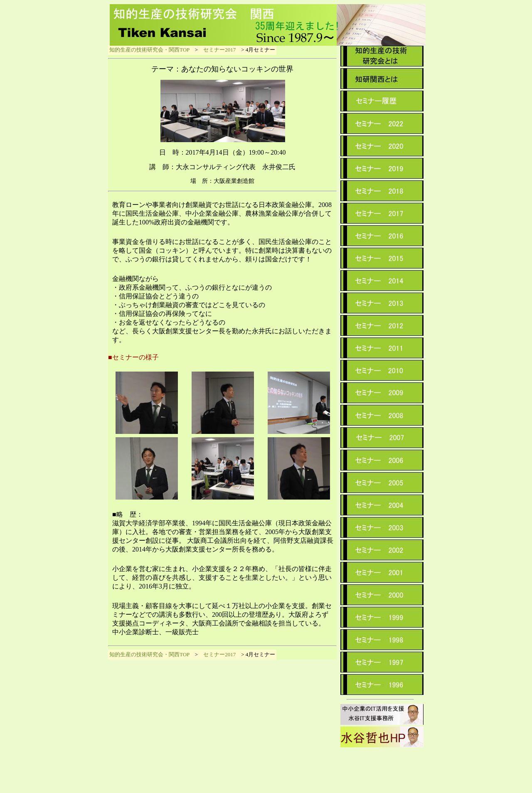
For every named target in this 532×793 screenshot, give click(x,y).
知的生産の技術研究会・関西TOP (149, 50)
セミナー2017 (219, 50)
